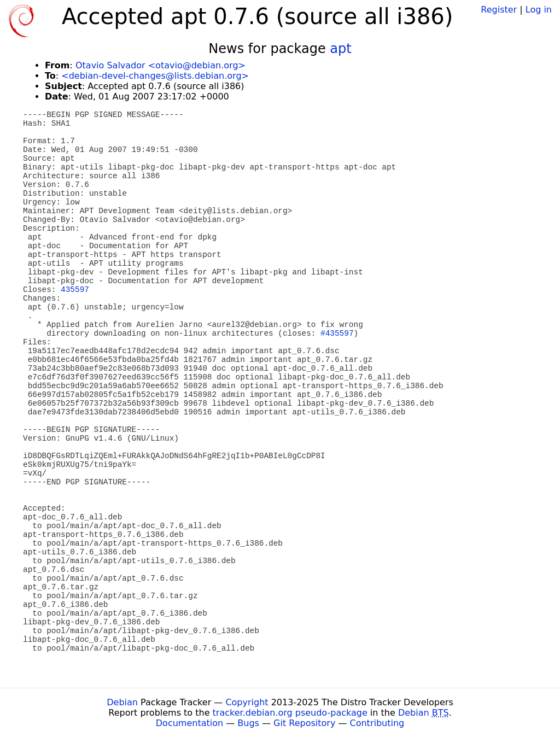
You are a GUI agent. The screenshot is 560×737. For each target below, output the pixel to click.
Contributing (377, 723)
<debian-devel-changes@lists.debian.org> (155, 76)
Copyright (247, 702)
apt (340, 49)
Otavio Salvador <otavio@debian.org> (161, 65)
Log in (539, 10)
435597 (75, 290)
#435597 (337, 334)
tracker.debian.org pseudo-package (290, 713)
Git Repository (304, 723)
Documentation (189, 723)
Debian (122, 702)
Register (499, 10)
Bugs (248, 723)
